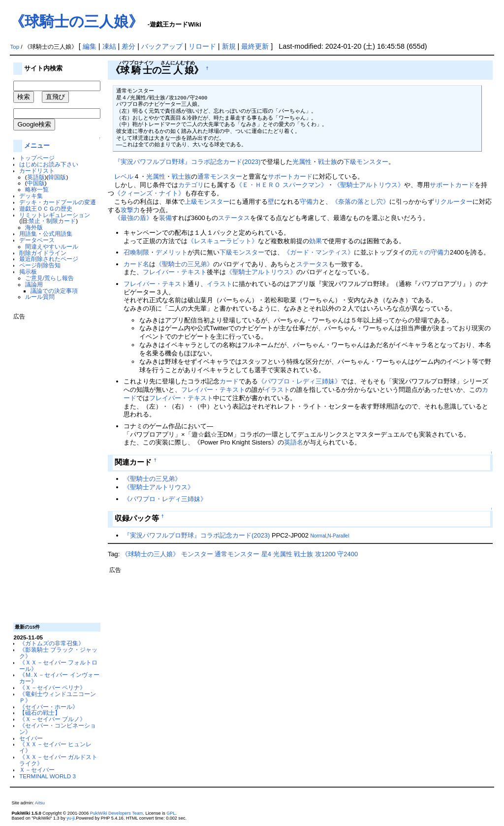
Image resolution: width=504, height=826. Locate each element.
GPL (171, 813)
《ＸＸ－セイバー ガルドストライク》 (58, 760)
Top (15, 47)
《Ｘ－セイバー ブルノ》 (52, 719)
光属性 (302, 162)
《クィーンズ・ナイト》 (149, 193)
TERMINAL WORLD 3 (47, 776)
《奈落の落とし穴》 (361, 202)
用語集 (28, 234)
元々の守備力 (431, 252)
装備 (165, 218)
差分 (128, 46)
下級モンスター (366, 162)
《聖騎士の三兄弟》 (184, 264)
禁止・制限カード (52, 221)
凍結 (109, 46)
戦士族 (328, 162)
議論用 (34, 284)
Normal (318, 536)
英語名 (294, 442)
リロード (202, 46)
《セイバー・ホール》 (49, 707)
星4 (266, 554)
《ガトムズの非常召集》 (52, 643)
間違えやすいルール (52, 246)
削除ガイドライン (43, 253)
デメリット (172, 252)
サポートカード (290, 176)
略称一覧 (37, 189)
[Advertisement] (53, 468)
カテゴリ (191, 185)
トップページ (37, 158)
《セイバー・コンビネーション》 (58, 729)
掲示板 (28, 271)
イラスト (220, 284)
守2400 (347, 554)
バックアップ (162, 46)
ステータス (234, 218)
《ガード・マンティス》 (319, 252)
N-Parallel (338, 536)
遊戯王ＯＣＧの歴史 (46, 208)
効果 (315, 241)
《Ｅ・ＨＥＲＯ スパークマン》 (282, 185)
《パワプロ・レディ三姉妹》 (299, 381)
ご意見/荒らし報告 (49, 278)
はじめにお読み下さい (49, 164)
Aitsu (40, 803)
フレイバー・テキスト (175, 272)
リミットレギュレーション (55, 215)
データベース (37, 240)
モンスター (197, 554)
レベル (124, 176)
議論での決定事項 (54, 291)
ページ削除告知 (40, 265)
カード (229, 381)
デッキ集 (31, 196)
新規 (229, 46)
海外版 (34, 227)
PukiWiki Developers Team (117, 813)
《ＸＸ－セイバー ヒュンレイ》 (55, 747)
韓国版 (57, 177)
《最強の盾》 (133, 218)
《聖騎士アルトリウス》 (369, 185)
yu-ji (71, 818)
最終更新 (255, 46)
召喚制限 (136, 252)
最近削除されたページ (49, 259)
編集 (90, 46)
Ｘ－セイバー (37, 770)
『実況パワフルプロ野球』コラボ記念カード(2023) (187, 162)
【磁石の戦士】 (40, 713)
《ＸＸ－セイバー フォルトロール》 (58, 666)
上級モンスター (207, 202)
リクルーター (453, 202)
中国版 (36, 183)
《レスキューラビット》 (223, 241)
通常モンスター (220, 176)
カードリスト (37, 171)
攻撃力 (130, 210)
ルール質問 (40, 297)
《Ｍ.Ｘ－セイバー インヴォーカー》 (59, 678)
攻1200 (325, 554)
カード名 (136, 264)
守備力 (309, 202)
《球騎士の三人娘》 (77, 21)
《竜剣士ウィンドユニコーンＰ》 (58, 697)
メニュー (37, 145)
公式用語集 (58, 234)
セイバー (31, 738)
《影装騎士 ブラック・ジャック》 (58, 653)
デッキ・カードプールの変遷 (58, 202)
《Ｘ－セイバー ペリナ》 (52, 687)
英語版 (36, 177)
